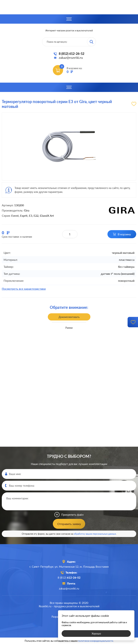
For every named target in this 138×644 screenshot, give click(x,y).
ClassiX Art (47, 216)
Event (15, 216)
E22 (36, 216)
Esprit (24, 216)
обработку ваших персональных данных (95, 534)
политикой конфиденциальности (96, 641)
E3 (31, 216)
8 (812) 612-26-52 (72, 54)
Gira (27, 210)
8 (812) (69, 578)
